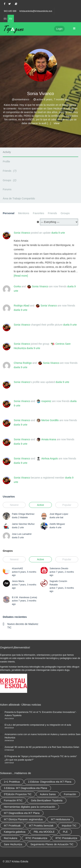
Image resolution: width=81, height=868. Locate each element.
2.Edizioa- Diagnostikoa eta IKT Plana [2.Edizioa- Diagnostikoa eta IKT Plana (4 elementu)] (50, 782)
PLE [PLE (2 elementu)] (65, 832)
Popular (67, 505)
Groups (10, 180)
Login (59, 29)
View (56, 123)
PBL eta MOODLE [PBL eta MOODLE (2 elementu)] (44, 832)
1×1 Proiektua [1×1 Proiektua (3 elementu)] (12, 782)
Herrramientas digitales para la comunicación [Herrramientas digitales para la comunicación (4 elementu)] (30, 807)
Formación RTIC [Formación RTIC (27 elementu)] (13, 800)
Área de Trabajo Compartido (19, 198)
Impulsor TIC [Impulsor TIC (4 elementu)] (69, 826)
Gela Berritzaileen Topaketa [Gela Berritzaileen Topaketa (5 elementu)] (47, 800)
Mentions (24, 213)
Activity (7, 152)
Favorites (38, 213)
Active (40, 505)
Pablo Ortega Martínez (23, 514)
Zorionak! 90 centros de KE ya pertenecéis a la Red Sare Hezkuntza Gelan (42, 747)
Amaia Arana (49, 439)
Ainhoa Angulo (49, 458)
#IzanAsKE (18, 568)
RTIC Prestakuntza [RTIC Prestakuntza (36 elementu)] (36, 838)
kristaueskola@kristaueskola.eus (36, 11)
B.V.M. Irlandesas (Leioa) (24, 597)
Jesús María (18, 581)
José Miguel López (59, 514)
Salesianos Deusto (59, 568)
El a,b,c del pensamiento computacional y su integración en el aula (38, 725)
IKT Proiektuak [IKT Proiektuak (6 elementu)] (12, 826)
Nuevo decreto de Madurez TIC (23, 626)
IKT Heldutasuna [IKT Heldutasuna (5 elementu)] (60, 819)
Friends (10, 171)
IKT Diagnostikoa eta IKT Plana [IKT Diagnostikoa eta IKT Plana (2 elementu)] (22, 813)
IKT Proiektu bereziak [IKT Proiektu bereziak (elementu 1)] (41, 826)
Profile (6, 162)
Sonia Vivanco (22, 233)
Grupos (8, 551)
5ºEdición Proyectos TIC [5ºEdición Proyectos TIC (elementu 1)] (18, 794)
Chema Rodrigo (23, 363)
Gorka (17, 286)
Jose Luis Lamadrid (22, 534)
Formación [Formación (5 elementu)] (70, 794)
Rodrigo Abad (22, 306)
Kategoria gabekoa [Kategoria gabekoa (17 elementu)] (15, 832)
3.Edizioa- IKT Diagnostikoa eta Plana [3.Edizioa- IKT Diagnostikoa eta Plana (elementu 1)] (25, 788)
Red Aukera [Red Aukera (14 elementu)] (11, 838)
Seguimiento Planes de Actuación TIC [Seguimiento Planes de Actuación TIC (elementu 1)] (52, 844)
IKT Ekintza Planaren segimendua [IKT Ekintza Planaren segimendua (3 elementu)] (23, 819)
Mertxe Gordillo (50, 420)
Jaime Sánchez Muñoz (23, 524)
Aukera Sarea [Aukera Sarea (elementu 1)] (48, 794)
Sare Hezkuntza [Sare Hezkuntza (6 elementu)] (13, 844)
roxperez (46, 401)
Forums (7, 189)
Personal (9, 213)
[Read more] (21, 276)
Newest (14, 505)
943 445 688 (10, 11)
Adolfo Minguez (57, 524)
